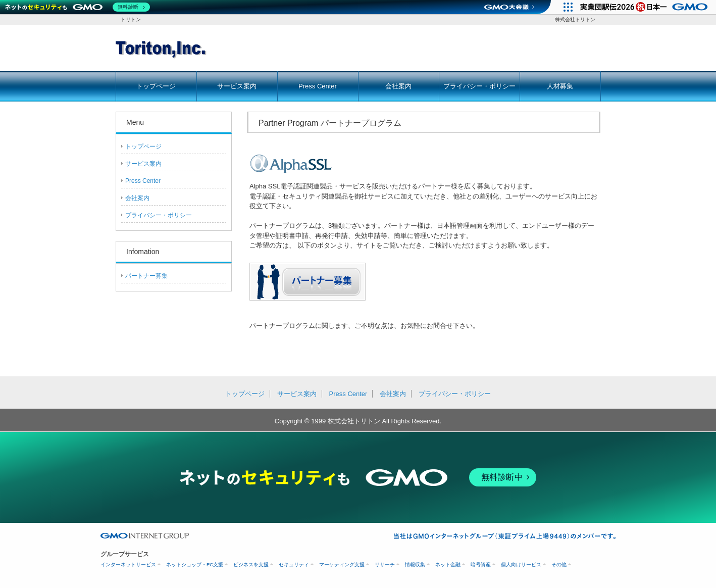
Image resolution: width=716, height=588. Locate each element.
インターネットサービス (128, 565)
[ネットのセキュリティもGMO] (78, 7)
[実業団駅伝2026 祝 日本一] (646, 7)
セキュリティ (294, 565)
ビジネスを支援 (251, 565)
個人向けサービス (521, 565)
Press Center (318, 86)
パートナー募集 (146, 276)
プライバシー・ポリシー (479, 86)
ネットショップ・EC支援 (195, 565)
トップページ (156, 86)
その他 (559, 565)
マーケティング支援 (342, 565)
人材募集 (560, 86)
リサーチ (385, 565)
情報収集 (415, 565)
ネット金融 (448, 565)
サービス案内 (237, 86)
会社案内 (398, 86)
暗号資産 (481, 565)
